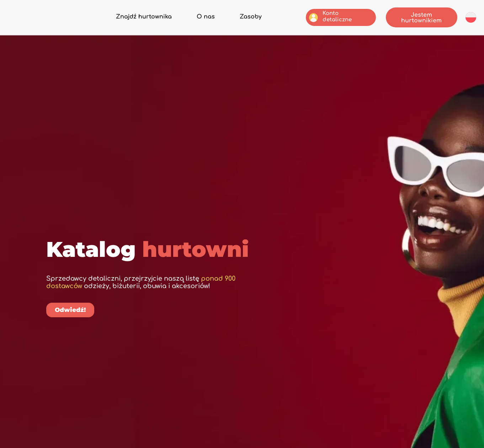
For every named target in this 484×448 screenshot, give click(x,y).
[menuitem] (471, 17)
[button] (232, 240)
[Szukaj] (358, 268)
